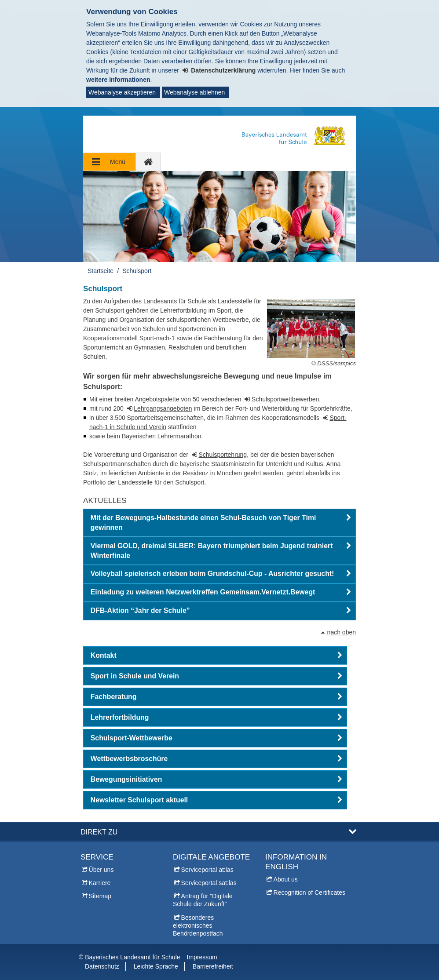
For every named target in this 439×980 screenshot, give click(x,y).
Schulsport (137, 271)
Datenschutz (102, 966)
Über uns (101, 870)
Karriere (100, 883)
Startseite (101, 271)
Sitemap (100, 896)
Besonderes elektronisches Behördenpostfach (198, 925)
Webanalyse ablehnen (194, 92)
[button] (219, 523)
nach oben (342, 632)
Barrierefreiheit (213, 966)
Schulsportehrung (223, 455)
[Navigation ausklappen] (110, 162)
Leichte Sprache (156, 966)
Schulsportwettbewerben (285, 399)
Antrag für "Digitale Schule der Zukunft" (203, 900)
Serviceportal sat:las (209, 883)
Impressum (202, 957)
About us (286, 879)
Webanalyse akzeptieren (122, 92)
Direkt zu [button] (99, 832)
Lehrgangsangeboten (163, 408)
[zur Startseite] (148, 162)
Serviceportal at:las (207, 870)
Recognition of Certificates (309, 893)
